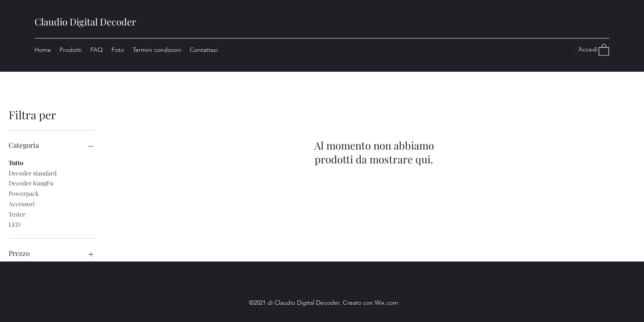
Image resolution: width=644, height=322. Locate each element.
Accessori (22, 203)
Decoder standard (33, 173)
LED (14, 224)
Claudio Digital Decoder (85, 22)
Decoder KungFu (31, 183)
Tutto (16, 162)
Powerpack (24, 193)
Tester (17, 214)
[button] (604, 49)
